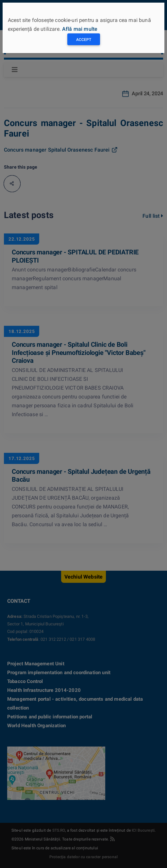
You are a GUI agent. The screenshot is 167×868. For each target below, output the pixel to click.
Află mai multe (80, 29)
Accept (84, 40)
